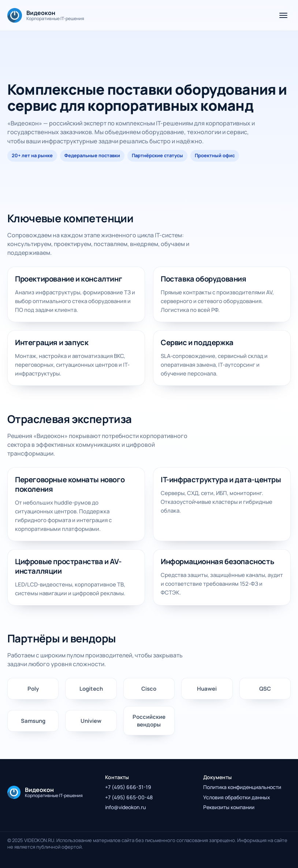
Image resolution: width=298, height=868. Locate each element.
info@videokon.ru (125, 807)
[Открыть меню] (283, 15)
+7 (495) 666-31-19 (128, 787)
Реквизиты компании (229, 807)
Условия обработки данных (237, 797)
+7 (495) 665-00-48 (129, 797)
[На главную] (46, 15)
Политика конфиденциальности (242, 787)
